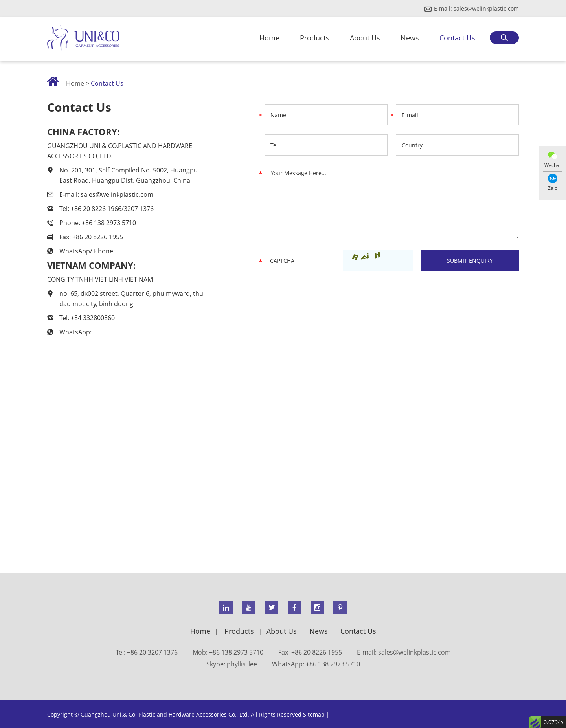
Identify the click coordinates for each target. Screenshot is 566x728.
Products (315, 38)
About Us (365, 38)
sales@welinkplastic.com (486, 8)
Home (269, 38)
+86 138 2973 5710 (333, 664)
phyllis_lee (242, 664)
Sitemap (314, 714)
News (410, 38)
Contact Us (457, 38)
